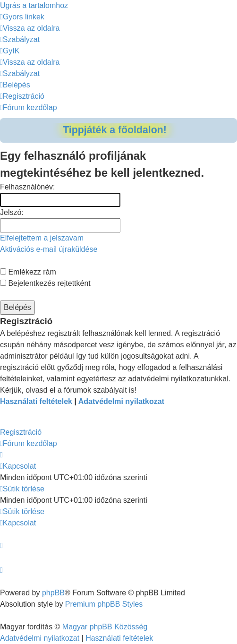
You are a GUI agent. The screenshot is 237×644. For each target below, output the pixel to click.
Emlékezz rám (28, 272)
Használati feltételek (36, 401)
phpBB (53, 593)
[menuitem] (30, 28)
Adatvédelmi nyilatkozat (121, 401)
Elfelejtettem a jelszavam (42, 238)
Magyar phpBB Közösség (105, 627)
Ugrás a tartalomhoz (34, 5)
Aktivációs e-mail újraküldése (49, 249)
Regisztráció (21, 432)
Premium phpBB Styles (104, 604)
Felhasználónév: (28, 187)
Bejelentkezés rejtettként (45, 283)
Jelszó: (12, 212)
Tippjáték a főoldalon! (115, 130)
